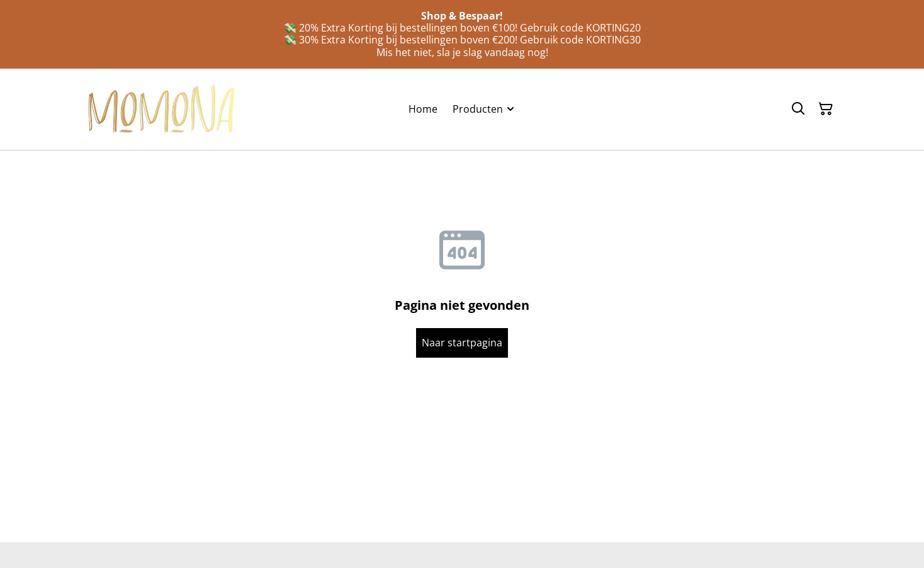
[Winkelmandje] (826, 109)
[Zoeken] (798, 109)
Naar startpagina (462, 343)
